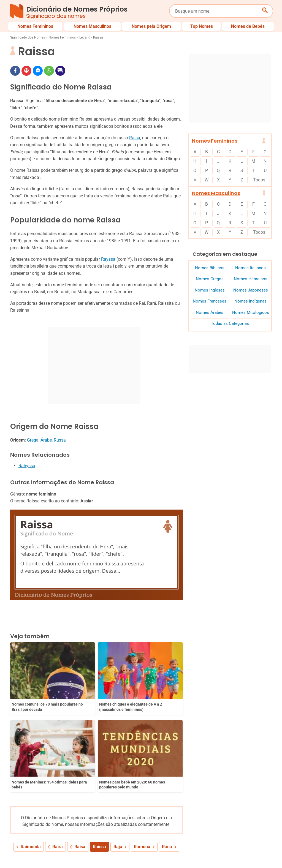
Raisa (135, 138)
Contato (257, 854)
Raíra (58, 750)
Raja (118, 750)
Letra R (84, 37)
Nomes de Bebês (258, 835)
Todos (259, 180)
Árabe (46, 440)
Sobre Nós (127, 854)
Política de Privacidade (164, 854)
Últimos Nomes (179, 835)
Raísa (80, 750)
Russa (60, 440)
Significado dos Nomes (28, 37)
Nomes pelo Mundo (218, 835)
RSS (268, 859)
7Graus (42, 859)
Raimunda (31, 750)
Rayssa (108, 259)
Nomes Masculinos (216, 193)
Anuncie (199, 854)
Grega (33, 440)
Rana (167, 750)
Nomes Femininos (62, 37)
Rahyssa (27, 466)
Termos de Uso (228, 854)
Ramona (142, 750)
